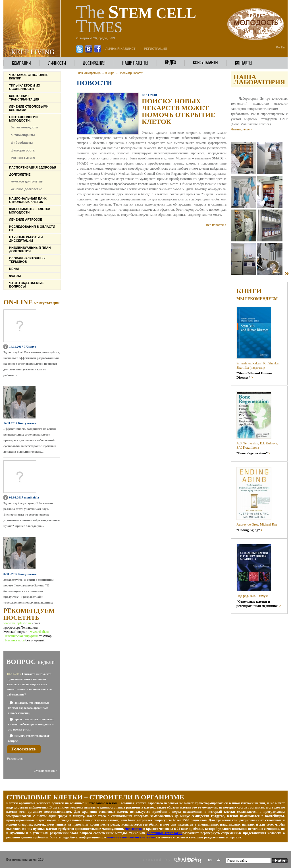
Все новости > (216, 225)
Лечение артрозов (26, 219)
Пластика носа (14, 640)
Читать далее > (242, 129)
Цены (14, 269)
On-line (31, 302)
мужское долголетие (27, 181)
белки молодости (24, 127)
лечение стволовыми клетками (131, 837)
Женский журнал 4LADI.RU (19, 863)
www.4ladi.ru (39, 632)
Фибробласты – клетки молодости (30, 211)
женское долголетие (26, 189)
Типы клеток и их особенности (25, 87)
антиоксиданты (23, 135)
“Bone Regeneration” (253, 453)
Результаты (15, 758)
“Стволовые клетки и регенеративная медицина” (259, 604)
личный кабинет (120, 49)
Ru (278, 47)
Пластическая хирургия (21, 636)
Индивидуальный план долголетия (30, 249)
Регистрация (156, 49)
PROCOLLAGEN (23, 158)
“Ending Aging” (250, 530)
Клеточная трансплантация (24, 98)
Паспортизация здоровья (33, 167)
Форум (15, 276)
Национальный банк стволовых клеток (28, 200)
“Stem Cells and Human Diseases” (254, 375)
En (283, 47)
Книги (249, 291)
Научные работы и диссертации (26, 239)
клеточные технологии (165, 833)
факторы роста (23, 150)
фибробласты (22, 143)
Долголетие (20, 175)
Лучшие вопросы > (46, 771)
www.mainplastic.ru (18, 623)
